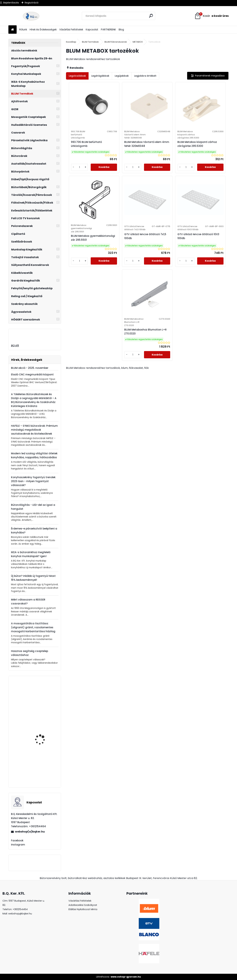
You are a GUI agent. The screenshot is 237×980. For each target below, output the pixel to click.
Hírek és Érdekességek (43, 30)
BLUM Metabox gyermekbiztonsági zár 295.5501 (206, 151)
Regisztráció (32, 3)
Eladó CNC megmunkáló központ (32, 374)
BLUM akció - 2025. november (30, 368)
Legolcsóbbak (77, 76)
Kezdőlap (71, 42)
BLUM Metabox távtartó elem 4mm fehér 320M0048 (125, 151)
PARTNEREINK (108, 30)
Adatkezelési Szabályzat (83, 905)
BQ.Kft (15, 346)
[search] (151, 16)
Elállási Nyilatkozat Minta (83, 909)
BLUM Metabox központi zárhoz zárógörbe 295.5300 (166, 152)
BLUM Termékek (90, 42)
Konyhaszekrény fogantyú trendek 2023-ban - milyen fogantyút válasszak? (33, 481)
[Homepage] (13, 30)
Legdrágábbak (100, 76)
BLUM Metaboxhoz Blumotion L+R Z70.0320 (186, 254)
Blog (121, 30)
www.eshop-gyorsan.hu (126, 977)
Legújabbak (122, 76)
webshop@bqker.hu (20, 914)
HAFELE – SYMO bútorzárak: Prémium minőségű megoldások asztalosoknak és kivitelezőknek (34, 430)
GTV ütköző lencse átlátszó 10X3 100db (143, 254)
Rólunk (23, 30)
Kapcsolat (92, 30)
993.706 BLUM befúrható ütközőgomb (85, 149)
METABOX (138, 42)
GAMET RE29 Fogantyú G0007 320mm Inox (43, 772)
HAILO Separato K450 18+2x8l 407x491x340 (42, 735)
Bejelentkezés (11, 3)
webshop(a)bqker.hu (30, 832)
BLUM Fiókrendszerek (116, 42)
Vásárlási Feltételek (71, 30)
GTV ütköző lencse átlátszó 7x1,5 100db (103, 254)
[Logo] (31, 16)
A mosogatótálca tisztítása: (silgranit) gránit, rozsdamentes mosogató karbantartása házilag (33, 627)
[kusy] (76, 180)
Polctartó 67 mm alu (42, 694)
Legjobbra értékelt (145, 76)
